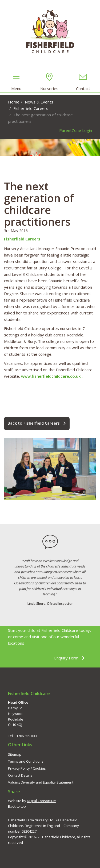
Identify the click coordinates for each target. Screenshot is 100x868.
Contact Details (20, 775)
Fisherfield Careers (31, 108)
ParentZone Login (76, 130)
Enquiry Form (69, 658)
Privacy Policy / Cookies (27, 768)
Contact (83, 82)
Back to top (17, 806)
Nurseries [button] (49, 82)
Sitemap (15, 754)
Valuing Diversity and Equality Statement (41, 782)
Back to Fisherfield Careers (37, 423)
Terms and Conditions (26, 761)
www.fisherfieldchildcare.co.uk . (52, 376)
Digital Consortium (42, 801)
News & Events (39, 102)
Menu (16, 82)
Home (14, 102)
